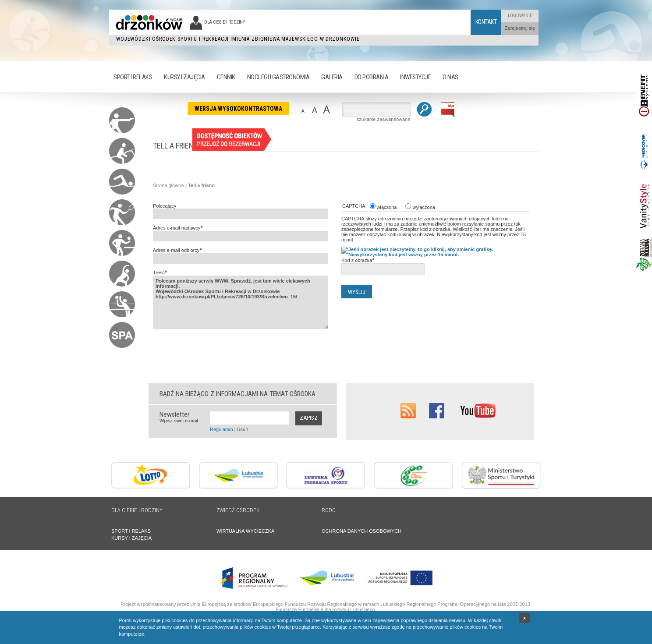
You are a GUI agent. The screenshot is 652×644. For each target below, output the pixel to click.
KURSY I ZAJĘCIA (131, 538)
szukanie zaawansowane (383, 119)
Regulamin (221, 429)
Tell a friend (201, 185)
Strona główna (168, 185)
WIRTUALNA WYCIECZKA (245, 531)
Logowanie (520, 16)
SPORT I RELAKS (131, 531)
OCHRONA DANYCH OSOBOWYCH (361, 531)
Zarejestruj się (520, 28)
